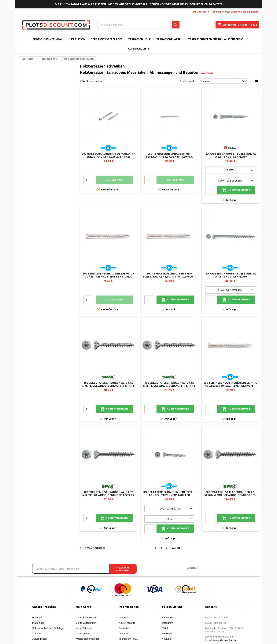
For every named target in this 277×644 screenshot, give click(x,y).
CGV (136, 639)
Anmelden (218, 12)
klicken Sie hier (228, 640)
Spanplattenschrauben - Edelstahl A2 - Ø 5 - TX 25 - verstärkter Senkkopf (169, 495)
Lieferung (124, 633)
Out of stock (114, 180)
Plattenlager (39, 623)
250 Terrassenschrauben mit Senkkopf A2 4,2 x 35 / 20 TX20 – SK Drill (169, 157)
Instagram (168, 623)
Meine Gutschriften (86, 623)
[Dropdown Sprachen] (202, 12)
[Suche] (139, 25)
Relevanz (223, 81)
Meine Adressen (84, 628)
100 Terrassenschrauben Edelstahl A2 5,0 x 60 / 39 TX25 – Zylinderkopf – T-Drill (230, 386)
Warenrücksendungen (88, 639)
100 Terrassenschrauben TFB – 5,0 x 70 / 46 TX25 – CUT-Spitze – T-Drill (108, 275)
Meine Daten (83, 633)
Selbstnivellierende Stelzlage (48, 628)
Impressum (125, 639)
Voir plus (208, 73)
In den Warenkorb (236, 190)
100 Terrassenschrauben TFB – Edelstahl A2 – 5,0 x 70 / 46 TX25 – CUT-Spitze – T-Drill (169, 277)
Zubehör (37, 633)
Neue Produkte (127, 623)
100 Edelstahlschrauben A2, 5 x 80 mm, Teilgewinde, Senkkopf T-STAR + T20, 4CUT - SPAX (169, 386)
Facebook (167, 618)
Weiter (178, 548)
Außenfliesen (39, 639)
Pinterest (167, 633)
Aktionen (124, 618)
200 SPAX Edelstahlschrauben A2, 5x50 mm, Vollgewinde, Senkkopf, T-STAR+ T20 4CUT (230, 495)
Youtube (166, 639)
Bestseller (124, 628)
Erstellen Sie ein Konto (245, 12)
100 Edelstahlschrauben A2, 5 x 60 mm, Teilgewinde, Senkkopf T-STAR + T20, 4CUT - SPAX (108, 386)
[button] (69, 592)
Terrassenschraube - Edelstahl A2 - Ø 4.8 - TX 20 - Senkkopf (230, 275)
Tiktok (165, 628)
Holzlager (37, 618)
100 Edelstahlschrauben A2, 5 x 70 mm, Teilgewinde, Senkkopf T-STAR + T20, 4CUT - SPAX (108, 495)
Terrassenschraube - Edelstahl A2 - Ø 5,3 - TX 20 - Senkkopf (230, 155)
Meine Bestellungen (86, 618)
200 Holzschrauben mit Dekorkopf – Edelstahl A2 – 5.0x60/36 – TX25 (108, 155)
